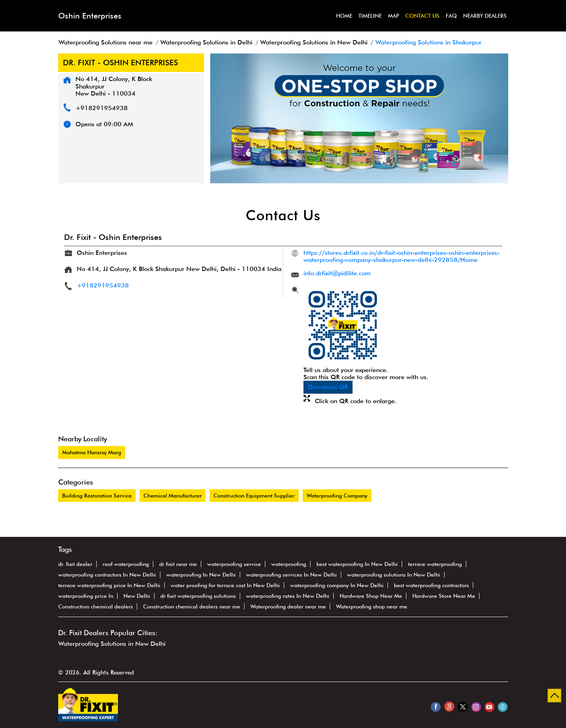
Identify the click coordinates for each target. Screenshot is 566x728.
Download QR (328, 387)
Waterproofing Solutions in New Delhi (112, 644)
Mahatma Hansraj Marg (92, 452)
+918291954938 (102, 108)
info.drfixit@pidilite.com (337, 273)
